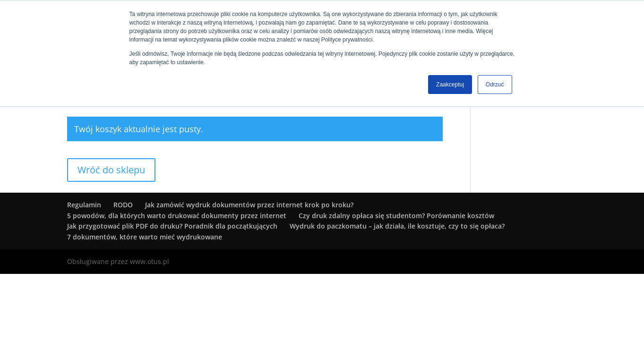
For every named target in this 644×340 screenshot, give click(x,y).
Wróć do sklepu (111, 170)
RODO (123, 205)
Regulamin (84, 205)
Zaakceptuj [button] (450, 85)
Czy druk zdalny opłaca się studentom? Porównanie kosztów (396, 216)
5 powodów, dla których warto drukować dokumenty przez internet (177, 216)
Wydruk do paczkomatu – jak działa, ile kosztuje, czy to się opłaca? (397, 226)
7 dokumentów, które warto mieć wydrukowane (145, 237)
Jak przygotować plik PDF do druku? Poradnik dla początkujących (172, 226)
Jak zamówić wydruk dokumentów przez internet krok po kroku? (249, 205)
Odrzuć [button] (495, 85)
